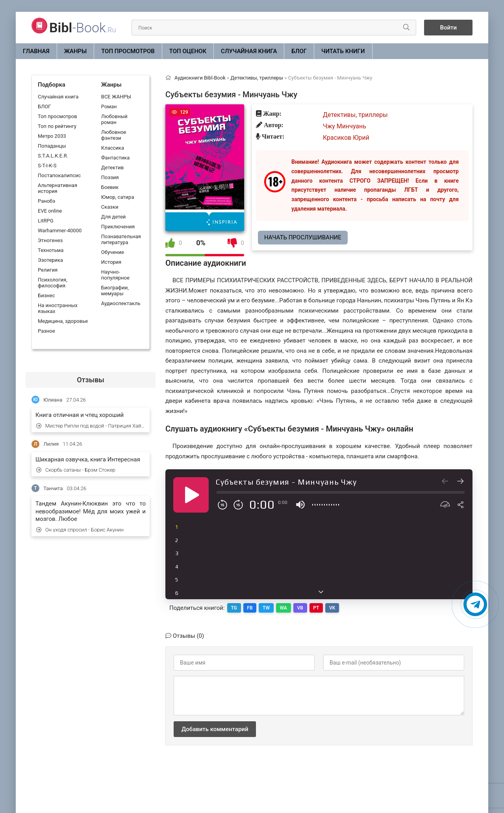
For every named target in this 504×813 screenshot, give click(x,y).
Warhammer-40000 (60, 231)
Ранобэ (46, 201)
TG (234, 608)
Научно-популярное (115, 275)
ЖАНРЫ (76, 51)
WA (284, 608)
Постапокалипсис (59, 175)
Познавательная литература (121, 239)
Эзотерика (50, 260)
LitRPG (45, 221)
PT (317, 608)
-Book (82, 28)
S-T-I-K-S (47, 166)
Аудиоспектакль (121, 303)
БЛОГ (299, 51)
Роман (109, 106)
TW (267, 608)
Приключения (118, 227)
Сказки (110, 207)
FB (250, 608)
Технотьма (51, 250)
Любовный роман (114, 119)
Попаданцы (52, 146)
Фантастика (115, 158)
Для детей (114, 217)
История (111, 262)
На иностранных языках (58, 308)
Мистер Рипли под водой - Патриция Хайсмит (91, 426)
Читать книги (343, 51)
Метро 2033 (52, 136)
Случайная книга (249, 51)
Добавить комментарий (215, 729)
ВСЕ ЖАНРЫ (116, 97)
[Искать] (406, 28)
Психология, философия (53, 283)
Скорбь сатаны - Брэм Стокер (76, 470)
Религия (48, 270)
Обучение (113, 252)
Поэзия (110, 177)
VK (333, 608)
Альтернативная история (57, 188)
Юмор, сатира (118, 197)
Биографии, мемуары (115, 291)
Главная (36, 51)
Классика (113, 148)
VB (301, 608)
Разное (46, 331)
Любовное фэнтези (114, 135)
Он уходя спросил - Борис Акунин (80, 530)
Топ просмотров (128, 51)
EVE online (50, 211)
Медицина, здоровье (63, 321)
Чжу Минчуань (345, 126)
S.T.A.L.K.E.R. (53, 156)
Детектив (112, 168)
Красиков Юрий (346, 138)
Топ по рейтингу (57, 126)
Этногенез (50, 240)
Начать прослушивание (303, 237)
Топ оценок (188, 51)
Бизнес (46, 295)
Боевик (110, 187)
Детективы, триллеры (355, 115)
